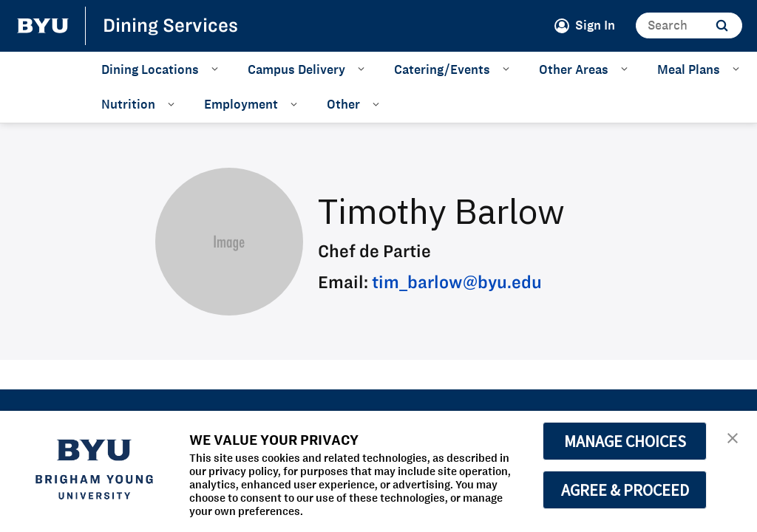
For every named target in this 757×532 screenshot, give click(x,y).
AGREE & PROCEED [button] (625, 490)
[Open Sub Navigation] (217, 69)
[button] (733, 437)
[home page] (43, 26)
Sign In (595, 25)
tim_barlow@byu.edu (457, 282)
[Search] (689, 25)
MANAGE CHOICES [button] (625, 441)
